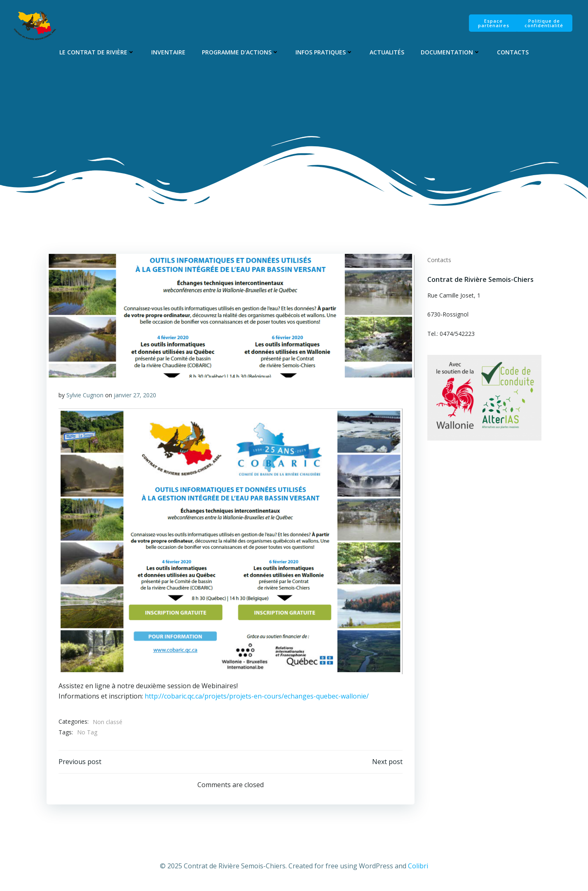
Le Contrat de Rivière (97, 52)
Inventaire (168, 52)
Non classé (108, 722)
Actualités (387, 52)
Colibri (418, 866)
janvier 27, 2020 (135, 395)
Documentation (451, 52)
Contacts (513, 52)
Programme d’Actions (240, 52)
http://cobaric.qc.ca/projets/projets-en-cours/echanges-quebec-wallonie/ (257, 696)
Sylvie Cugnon (85, 395)
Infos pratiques (324, 52)
